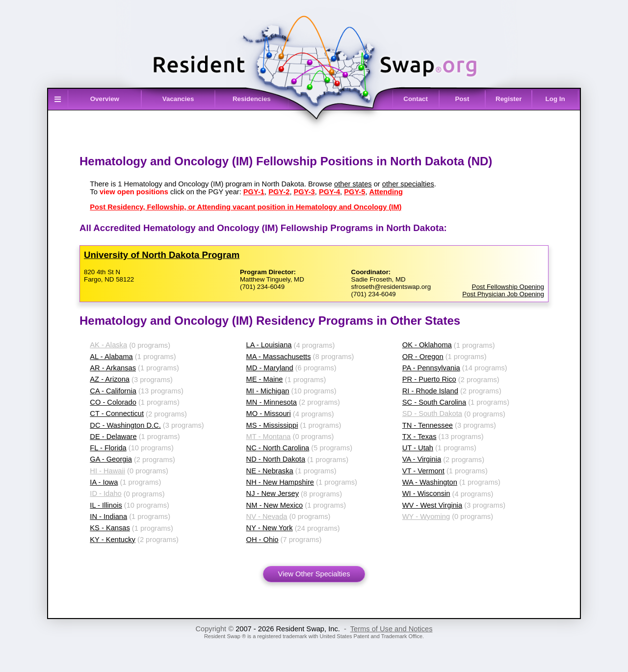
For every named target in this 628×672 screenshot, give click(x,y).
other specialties (408, 184)
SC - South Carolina (434, 402)
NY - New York (270, 528)
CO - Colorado (113, 402)
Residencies (252, 99)
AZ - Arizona (110, 379)
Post (462, 99)
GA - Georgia (111, 459)
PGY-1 (254, 192)
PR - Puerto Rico (429, 379)
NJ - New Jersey (273, 493)
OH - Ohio (262, 540)
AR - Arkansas (113, 368)
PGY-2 (279, 192)
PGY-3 (304, 192)
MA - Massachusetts (279, 357)
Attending (386, 192)
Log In (555, 99)
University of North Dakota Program (162, 255)
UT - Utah (418, 448)
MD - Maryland (270, 368)
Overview (105, 99)
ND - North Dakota (276, 459)
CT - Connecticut (117, 414)
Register (509, 99)
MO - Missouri (269, 414)
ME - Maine (265, 379)
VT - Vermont (423, 471)
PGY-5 (354, 192)
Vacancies (178, 99)
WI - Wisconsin (426, 493)
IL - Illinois (106, 505)
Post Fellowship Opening (508, 287)
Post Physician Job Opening (503, 294)
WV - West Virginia (432, 505)
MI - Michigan (268, 391)
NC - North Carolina (278, 448)
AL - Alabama (111, 357)
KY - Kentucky (113, 540)
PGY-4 (329, 192)
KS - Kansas (110, 528)
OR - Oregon (423, 357)
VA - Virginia (422, 459)
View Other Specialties (314, 574)
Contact (416, 99)
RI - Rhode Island (430, 391)
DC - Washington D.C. (125, 425)
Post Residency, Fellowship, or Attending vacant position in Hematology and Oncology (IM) (246, 207)
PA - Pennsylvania (431, 368)
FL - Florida (108, 448)
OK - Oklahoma (427, 345)
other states (353, 184)
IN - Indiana (108, 517)
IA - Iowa (104, 482)
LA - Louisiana (269, 345)
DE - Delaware (113, 437)
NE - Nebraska (270, 471)
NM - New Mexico (275, 505)
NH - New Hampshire (280, 482)
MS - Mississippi (272, 425)
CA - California (113, 391)
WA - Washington (430, 482)
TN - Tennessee (428, 425)
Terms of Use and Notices (392, 629)
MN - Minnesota (272, 402)
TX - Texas (419, 437)
